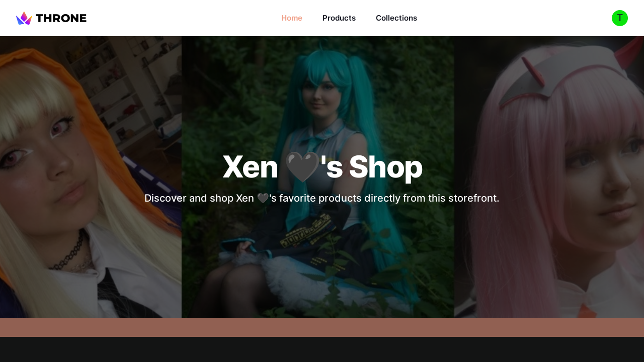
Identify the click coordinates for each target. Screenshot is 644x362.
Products (339, 18)
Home (292, 18)
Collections (396, 18)
